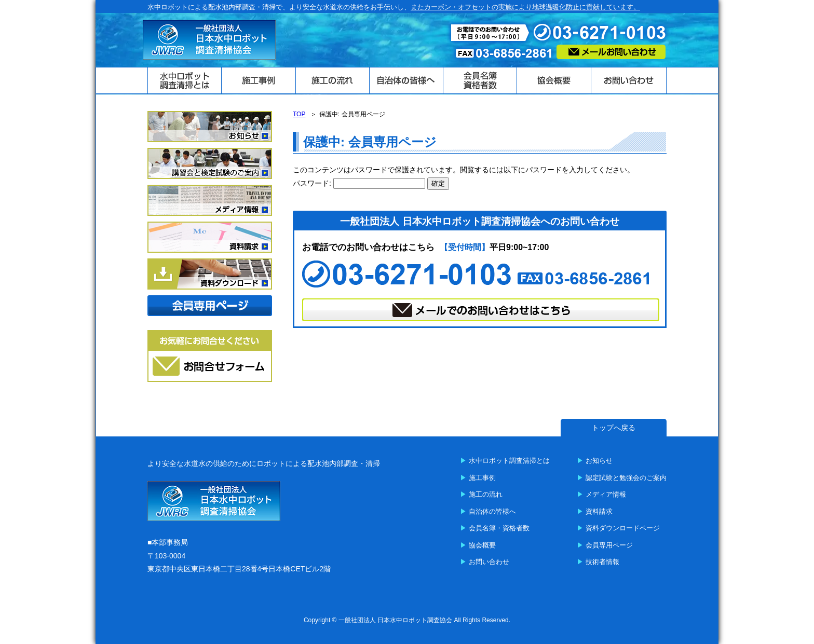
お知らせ (599, 461)
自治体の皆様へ (492, 511)
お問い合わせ (489, 562)
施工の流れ (486, 494)
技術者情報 (602, 562)
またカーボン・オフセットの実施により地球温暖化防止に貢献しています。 (525, 7)
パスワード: (359, 183)
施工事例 (482, 478)
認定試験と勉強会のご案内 (626, 478)
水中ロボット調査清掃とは (509, 461)
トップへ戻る (614, 428)
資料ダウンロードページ (623, 528)
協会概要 (482, 545)
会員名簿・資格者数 (499, 528)
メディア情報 (606, 494)
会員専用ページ (609, 545)
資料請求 (599, 511)
